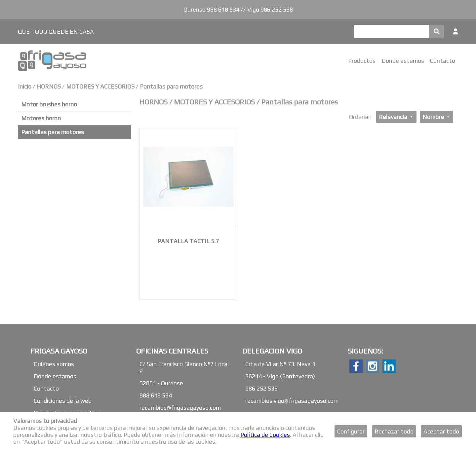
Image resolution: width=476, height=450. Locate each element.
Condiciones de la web (63, 401)
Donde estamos (403, 61)
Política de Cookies (265, 435)
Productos (362, 61)
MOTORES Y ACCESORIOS (100, 86)
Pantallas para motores (171, 86)
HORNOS (49, 86)
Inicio (25, 86)
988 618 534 (156, 395)
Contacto (443, 61)
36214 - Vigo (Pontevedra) (280, 376)
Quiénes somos (54, 364)
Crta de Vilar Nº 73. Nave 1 (280, 364)
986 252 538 (261, 388)
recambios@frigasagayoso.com (180, 408)
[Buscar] (392, 32)
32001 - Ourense (161, 383)
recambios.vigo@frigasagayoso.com (292, 401)
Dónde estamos (55, 376)
